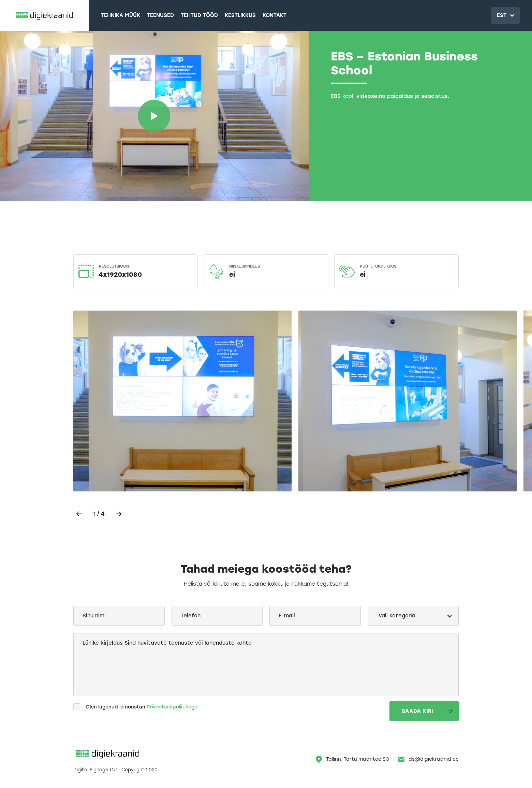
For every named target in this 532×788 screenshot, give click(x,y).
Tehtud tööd (199, 15)
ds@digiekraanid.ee (428, 759)
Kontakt (275, 15)
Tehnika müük (121, 15)
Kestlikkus (240, 15)
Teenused (160, 15)
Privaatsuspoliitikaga (172, 707)
